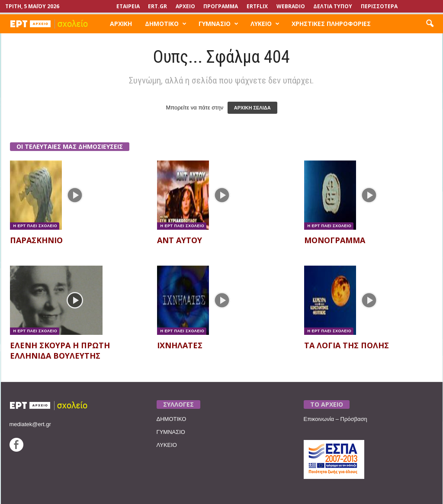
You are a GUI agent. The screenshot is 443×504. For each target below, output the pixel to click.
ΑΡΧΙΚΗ (121, 24)
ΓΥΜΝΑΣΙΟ (218, 24)
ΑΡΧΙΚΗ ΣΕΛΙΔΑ (252, 108)
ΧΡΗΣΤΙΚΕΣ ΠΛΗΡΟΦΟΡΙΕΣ (331, 24)
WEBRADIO (291, 6)
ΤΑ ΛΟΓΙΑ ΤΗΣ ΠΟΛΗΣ (347, 345)
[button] (430, 24)
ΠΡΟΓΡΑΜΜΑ (221, 6)
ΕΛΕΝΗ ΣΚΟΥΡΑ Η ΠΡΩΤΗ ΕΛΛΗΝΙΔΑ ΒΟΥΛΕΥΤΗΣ (60, 350)
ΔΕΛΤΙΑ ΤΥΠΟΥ (333, 6)
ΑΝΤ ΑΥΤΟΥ (180, 240)
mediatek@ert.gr (30, 424)
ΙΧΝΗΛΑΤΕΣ (180, 345)
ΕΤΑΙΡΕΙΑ (128, 6)
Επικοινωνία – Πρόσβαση (335, 419)
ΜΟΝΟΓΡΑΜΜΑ (335, 240)
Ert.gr (157, 6)
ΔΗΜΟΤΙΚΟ (166, 24)
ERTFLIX (257, 6)
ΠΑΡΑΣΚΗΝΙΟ (36, 240)
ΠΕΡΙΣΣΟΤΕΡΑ (379, 6)
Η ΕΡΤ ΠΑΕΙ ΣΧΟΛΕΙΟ (35, 226)
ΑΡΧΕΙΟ (185, 6)
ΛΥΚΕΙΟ (265, 24)
